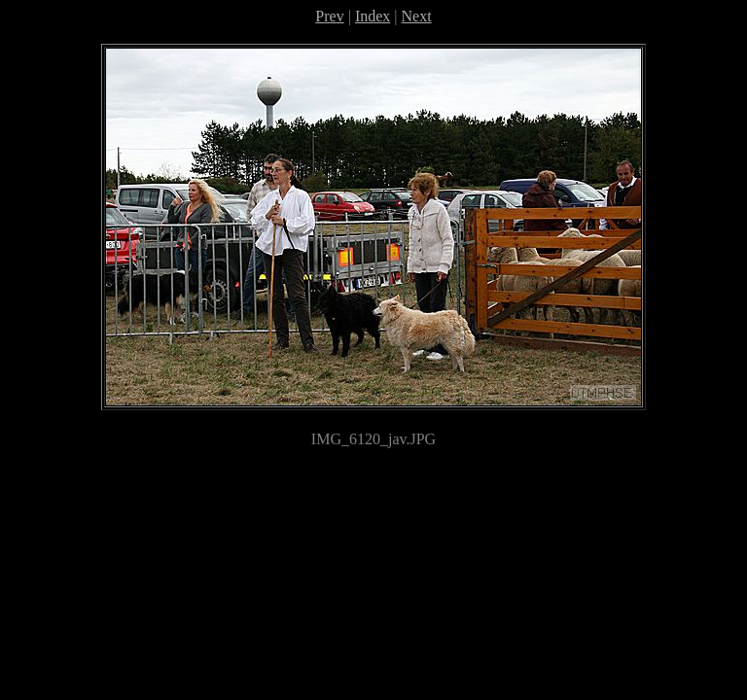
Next (417, 16)
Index (373, 16)
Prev (329, 16)
